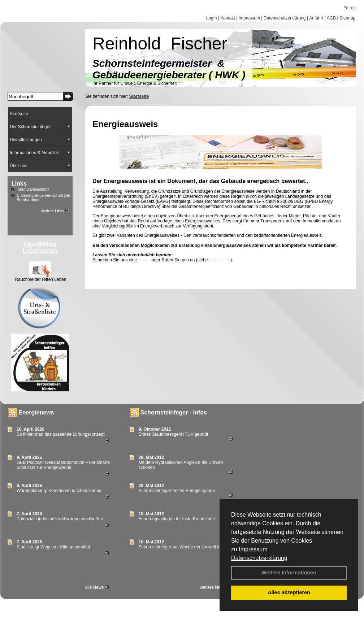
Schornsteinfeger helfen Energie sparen (177, 491)
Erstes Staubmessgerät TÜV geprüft (174, 434)
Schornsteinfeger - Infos (174, 412)
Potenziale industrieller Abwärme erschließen (60, 519)
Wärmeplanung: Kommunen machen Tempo (59, 491)
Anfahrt (316, 18)
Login (211, 18)
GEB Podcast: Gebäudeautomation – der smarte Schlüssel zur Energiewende (63, 465)
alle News (97, 587)
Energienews (36, 412)
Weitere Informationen (289, 573)
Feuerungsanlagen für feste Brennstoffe (177, 519)
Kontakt (228, 18)
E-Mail (144, 260)
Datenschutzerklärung (259, 558)
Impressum (253, 549)
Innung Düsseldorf (33, 189)
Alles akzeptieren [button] (289, 592)
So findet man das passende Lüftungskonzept (61, 434)
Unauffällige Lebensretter (40, 247)
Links (19, 184)
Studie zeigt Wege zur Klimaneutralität (53, 547)
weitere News (215, 587)
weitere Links (55, 211)
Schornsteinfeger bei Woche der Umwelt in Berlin (186, 547)
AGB (331, 18)
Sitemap (347, 18)
